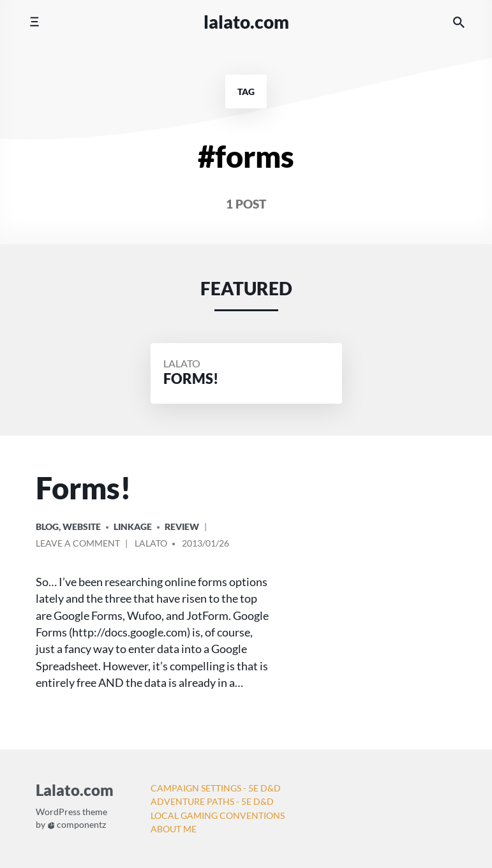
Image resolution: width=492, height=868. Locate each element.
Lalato (182, 363)
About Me (174, 829)
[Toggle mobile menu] (34, 22)
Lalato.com (246, 22)
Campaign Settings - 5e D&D (216, 788)
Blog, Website (68, 526)
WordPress (58, 812)
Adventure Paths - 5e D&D (212, 801)
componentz (77, 825)
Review (182, 526)
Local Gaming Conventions (218, 815)
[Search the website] (459, 22)
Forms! (84, 488)
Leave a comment (78, 545)
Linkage (133, 526)
